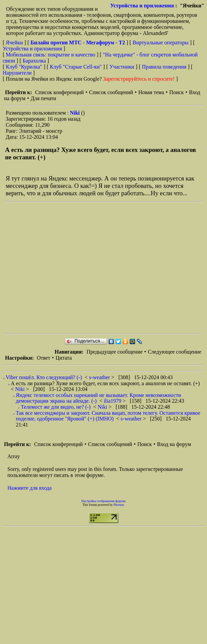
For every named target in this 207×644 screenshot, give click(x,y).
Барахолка (34, 61)
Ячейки (15, 43)
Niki (75, 113)
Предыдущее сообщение (114, 352)
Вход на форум (174, 444)
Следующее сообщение (175, 352)
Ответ (43, 358)
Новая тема (151, 92)
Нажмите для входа (30, 488)
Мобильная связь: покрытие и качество (50, 55)
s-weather (100, 377)
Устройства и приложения (142, 6)
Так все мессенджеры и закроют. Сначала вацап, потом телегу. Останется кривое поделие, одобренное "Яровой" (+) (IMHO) (108, 416)
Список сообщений (111, 92)
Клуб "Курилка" (24, 67)
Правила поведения (164, 67)
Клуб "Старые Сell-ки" (76, 67)
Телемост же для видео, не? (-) (56, 407)
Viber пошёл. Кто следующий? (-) (44, 377)
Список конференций (59, 92)
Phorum (119, 505)
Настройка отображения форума (103, 501)
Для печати (43, 98)
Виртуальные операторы (161, 43)
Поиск (177, 92)
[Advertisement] (63, 268)
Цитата (64, 358)
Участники (122, 67)
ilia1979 (113, 401)
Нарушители (17, 73)
